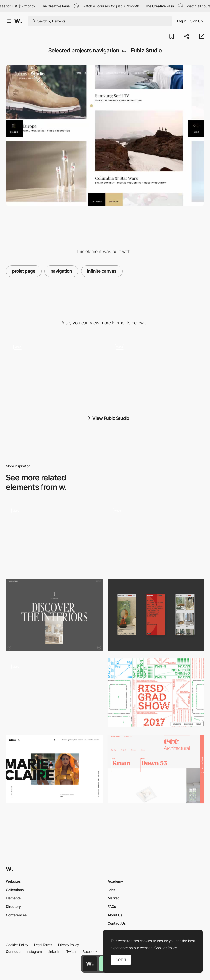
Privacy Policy (68, 945)
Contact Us (117, 923)
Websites (13, 881)
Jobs (111, 890)
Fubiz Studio (146, 50)
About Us (115, 915)
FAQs (112, 906)
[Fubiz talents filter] (156, 371)
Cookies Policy (17, 945)
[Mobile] (156, 615)
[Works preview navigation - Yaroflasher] (54, 537)
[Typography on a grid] (156, 769)
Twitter (71, 952)
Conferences (16, 915)
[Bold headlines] (54, 769)
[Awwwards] (18, 21)
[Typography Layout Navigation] (156, 693)
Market (113, 898)
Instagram (34, 952)
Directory (13, 906)
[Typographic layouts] (54, 615)
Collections (15, 890)
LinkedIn (54, 952)
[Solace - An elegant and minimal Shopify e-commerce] (54, 693)
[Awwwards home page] (90, 964)
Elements (13, 898)
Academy (115, 881)
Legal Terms (43, 945)
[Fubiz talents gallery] (54, 371)
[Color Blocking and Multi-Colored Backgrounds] (156, 537)
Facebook (90, 952)
